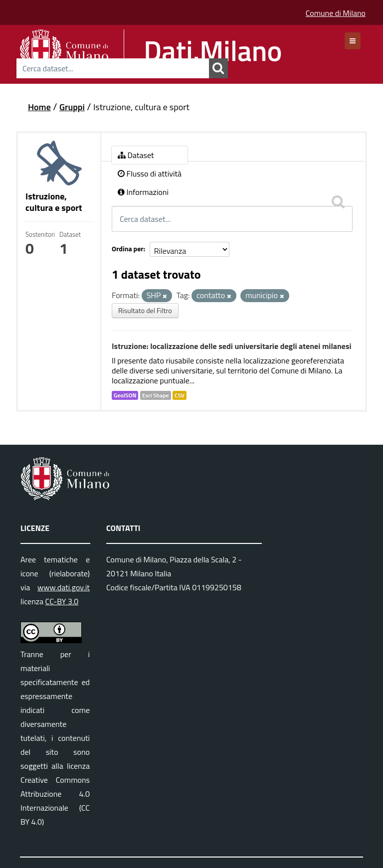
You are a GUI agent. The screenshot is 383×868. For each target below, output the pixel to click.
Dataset (136, 155)
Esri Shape (156, 395)
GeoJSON (125, 395)
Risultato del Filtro (145, 310)
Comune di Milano (336, 13)
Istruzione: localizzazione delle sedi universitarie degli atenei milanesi (232, 346)
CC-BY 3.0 (62, 601)
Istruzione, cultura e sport (141, 107)
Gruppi (72, 107)
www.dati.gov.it (64, 587)
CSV (180, 395)
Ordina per (128, 249)
